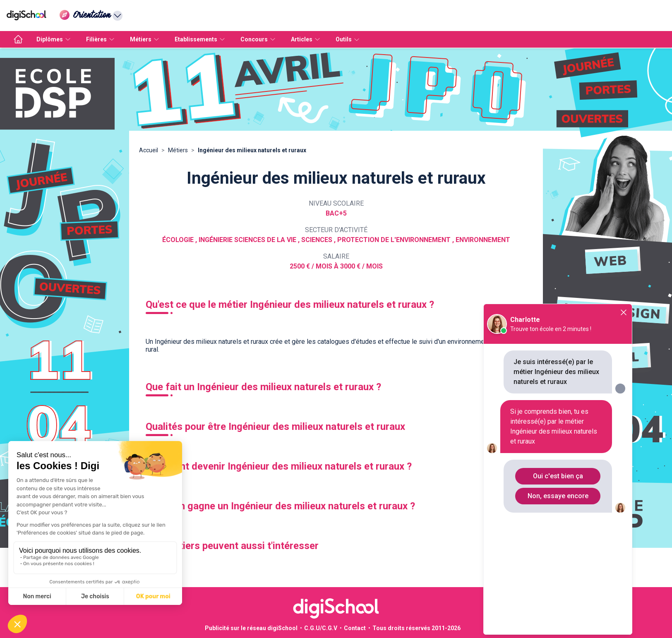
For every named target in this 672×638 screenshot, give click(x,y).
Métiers (178, 150)
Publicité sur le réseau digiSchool (251, 628)
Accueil (149, 150)
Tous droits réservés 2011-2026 (416, 628)
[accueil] (18, 39)
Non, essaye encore (558, 496)
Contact (355, 628)
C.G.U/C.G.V (321, 628)
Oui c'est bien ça (558, 476)
